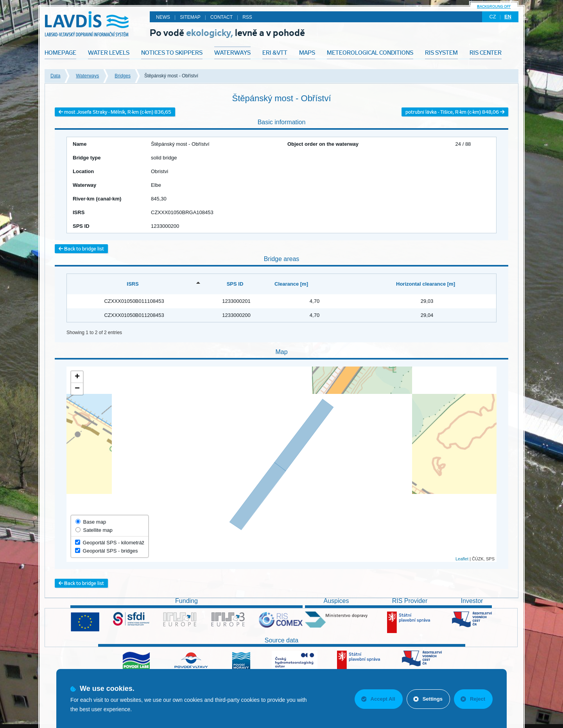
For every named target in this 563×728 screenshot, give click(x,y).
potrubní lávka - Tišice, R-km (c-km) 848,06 (455, 112)
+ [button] (77, 377)
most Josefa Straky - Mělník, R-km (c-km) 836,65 (115, 112)
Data (55, 76)
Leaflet (462, 559)
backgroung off (494, 6)
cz (492, 17)
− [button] (77, 389)
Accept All (378, 699)
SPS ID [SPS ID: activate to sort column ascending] (235, 284)
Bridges (123, 76)
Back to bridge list (81, 249)
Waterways (87, 76)
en (508, 17)
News (163, 17)
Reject (473, 699)
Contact (221, 17)
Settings (428, 699)
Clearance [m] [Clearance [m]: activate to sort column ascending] (291, 284)
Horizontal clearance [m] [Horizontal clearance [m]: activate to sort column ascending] (426, 284)
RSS (247, 17)
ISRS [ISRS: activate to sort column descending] (133, 284)
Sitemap (190, 17)
